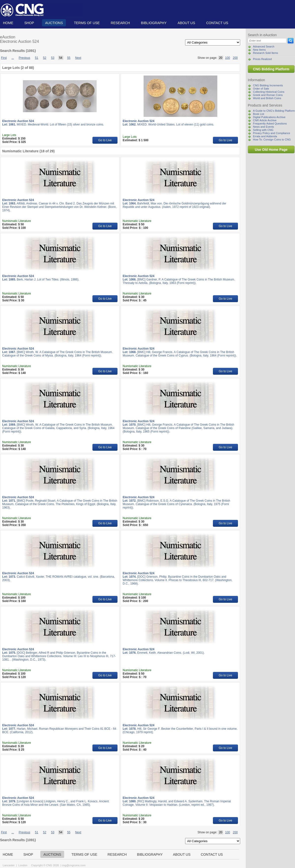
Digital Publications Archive (269, 117)
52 (45, 58)
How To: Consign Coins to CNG (272, 139)
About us (186, 23)
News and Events (264, 127)
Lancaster (9, 865)
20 (221, 58)
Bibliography (154, 23)
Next (78, 58)
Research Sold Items (265, 53)
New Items (259, 50)
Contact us (217, 23)
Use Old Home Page (271, 150)
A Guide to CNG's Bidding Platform (274, 111)
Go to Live (105, 140)
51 (37, 58)
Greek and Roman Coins (268, 95)
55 (69, 58)
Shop (29, 23)
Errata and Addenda (265, 136)
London (23, 865)
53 (52, 58)
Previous (24, 58)
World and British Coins (267, 98)
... (13, 58)
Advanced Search (264, 46)
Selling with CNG (263, 130)
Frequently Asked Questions (270, 124)
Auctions (54, 23)
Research (120, 23)
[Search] (267, 41)
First (4, 58)
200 (235, 58)
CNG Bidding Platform (271, 69)
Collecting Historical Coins (269, 92)
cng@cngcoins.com (74, 865)
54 (61, 58)
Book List (258, 114)
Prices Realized (262, 59)
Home (8, 23)
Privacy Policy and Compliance (272, 133)
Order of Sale (261, 89)
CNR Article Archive (265, 120)
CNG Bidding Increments (268, 85)
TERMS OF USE (87, 23)
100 (228, 58)
